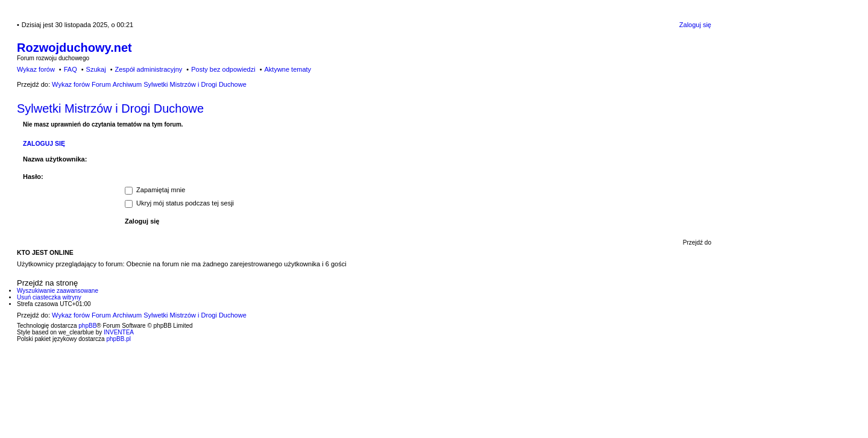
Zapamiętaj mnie (155, 190)
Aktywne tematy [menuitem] (288, 69)
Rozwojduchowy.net (74, 48)
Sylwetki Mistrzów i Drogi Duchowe (110, 108)
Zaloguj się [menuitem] (695, 25)
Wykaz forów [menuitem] (36, 69)
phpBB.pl (118, 339)
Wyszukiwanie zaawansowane (58, 291)
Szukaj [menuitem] (96, 69)
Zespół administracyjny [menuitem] (148, 69)
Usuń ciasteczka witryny (49, 297)
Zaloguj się (44, 143)
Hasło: (33, 177)
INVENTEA (119, 332)
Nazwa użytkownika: (55, 159)
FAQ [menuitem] (71, 69)
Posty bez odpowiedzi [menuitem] (223, 69)
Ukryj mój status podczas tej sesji (179, 203)
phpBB (87, 326)
